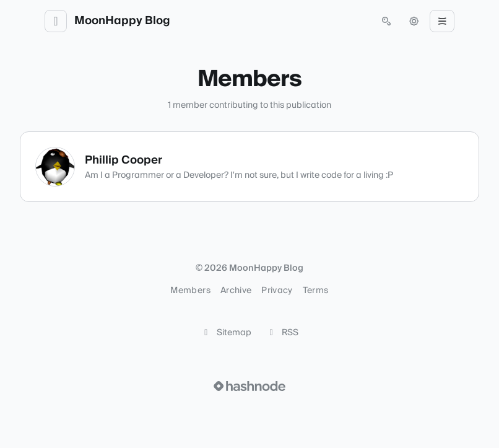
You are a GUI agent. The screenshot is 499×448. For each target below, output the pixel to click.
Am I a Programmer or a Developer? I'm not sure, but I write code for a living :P (239, 175)
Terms (316, 291)
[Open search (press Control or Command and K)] (386, 21)
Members (190, 291)
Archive (236, 291)
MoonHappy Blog (122, 21)
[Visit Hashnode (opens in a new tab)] (249, 386)
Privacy (277, 291)
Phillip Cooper (124, 160)
